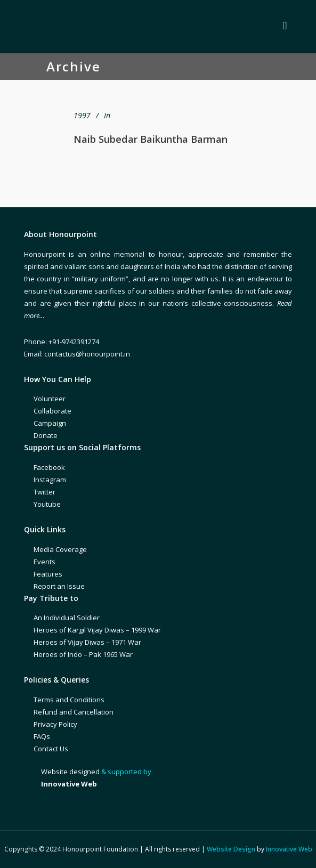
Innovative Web (289, 849)
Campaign (50, 423)
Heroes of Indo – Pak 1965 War (83, 654)
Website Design (231, 849)
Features (48, 574)
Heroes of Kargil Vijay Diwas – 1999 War (97, 630)
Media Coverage (60, 549)
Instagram (50, 480)
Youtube (47, 504)
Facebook (49, 467)
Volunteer (50, 399)
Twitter (44, 492)
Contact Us (51, 749)
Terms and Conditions (69, 700)
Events (44, 562)
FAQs (42, 736)
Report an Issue (59, 586)
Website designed (70, 772)
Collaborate (52, 411)
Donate (46, 435)
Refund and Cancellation (74, 712)
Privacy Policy (55, 724)
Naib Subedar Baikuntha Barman (151, 139)
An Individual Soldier (67, 618)
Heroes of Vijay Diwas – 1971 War (87, 642)
